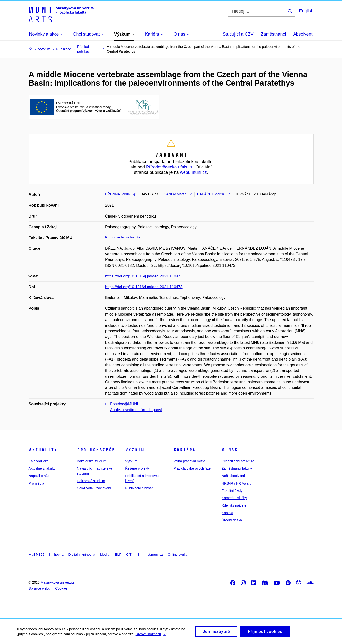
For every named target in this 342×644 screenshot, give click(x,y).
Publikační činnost (139, 488)
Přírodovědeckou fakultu (170, 167)
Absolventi (303, 34)
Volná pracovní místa (189, 461)
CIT (129, 555)
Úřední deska (232, 520)
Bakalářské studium (92, 461)
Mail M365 (37, 555)
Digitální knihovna (82, 555)
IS (138, 555)
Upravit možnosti (151, 637)
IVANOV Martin (178, 194)
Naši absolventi (233, 476)
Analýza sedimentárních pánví (136, 410)
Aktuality (43, 450)
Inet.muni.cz (154, 555)
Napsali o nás (39, 476)
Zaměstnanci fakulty (237, 468)
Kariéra (184, 450)
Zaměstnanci (273, 34)
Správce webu (40, 588)
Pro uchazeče (96, 450)
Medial (105, 555)
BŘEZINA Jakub (120, 194)
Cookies (61, 588)
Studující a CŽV (238, 34)
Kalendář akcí (39, 461)
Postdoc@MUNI (124, 404)
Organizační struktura (238, 461)
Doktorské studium (91, 481)
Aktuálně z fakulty (42, 468)
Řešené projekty (137, 468)
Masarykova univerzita (58, 582)
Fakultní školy (232, 491)
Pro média (37, 483)
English (306, 11)
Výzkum (135, 450)
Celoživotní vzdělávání (94, 488)
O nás (230, 450)
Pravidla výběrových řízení (193, 468)
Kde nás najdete (234, 505)
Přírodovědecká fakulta (123, 237)
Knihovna (56, 555)
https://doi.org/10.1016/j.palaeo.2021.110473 (144, 276)
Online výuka (178, 555)
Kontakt (227, 513)
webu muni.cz (194, 172)
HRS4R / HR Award (237, 483)
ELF (118, 555)
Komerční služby (234, 498)
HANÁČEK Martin (213, 194)
